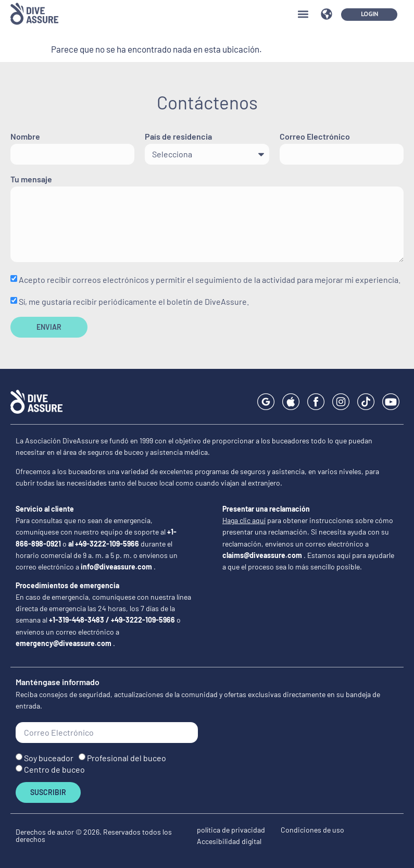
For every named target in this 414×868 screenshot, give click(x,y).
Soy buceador (49, 757)
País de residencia (178, 137)
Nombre (25, 137)
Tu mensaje (31, 179)
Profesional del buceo (127, 757)
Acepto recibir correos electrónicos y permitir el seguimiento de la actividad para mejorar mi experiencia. (210, 280)
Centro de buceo (54, 769)
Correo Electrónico (315, 137)
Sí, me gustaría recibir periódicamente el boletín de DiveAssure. (134, 301)
